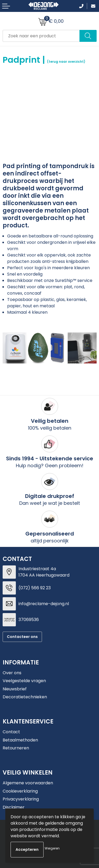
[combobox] (41, 36)
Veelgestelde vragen (24, 681)
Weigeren (52, 848)
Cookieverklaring (20, 791)
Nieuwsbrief (15, 689)
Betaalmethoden (20, 740)
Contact (11, 732)
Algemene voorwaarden (28, 783)
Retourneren (16, 748)
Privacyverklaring (21, 799)
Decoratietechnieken (25, 697)
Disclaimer (14, 807)
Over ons (12, 673)
